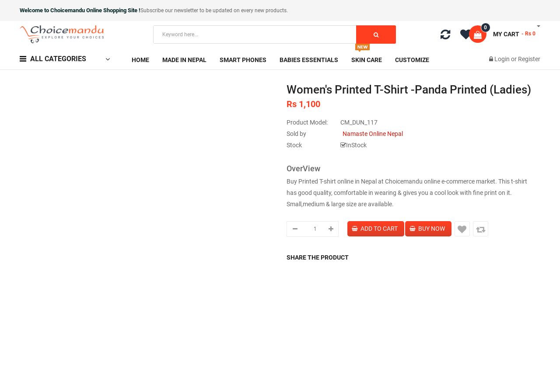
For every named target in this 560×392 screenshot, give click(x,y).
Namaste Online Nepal (373, 134)
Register (529, 59)
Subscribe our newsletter (170, 10)
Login (503, 59)
